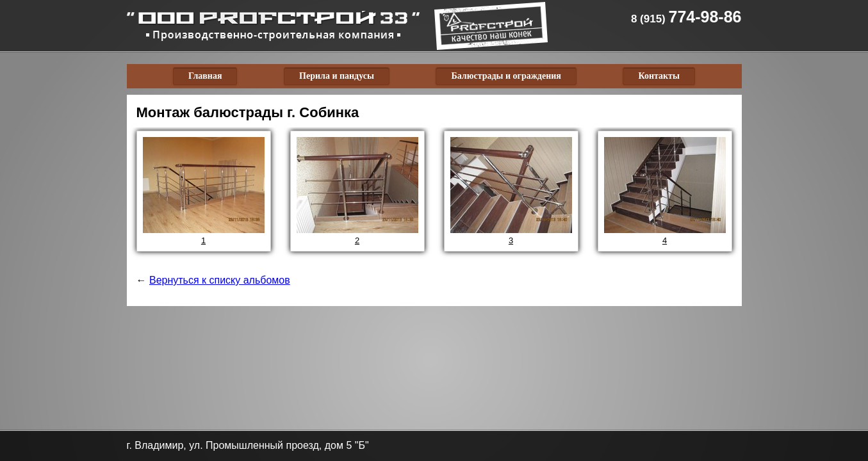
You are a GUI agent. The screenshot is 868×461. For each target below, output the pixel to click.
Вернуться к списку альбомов (220, 280)
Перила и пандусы (337, 76)
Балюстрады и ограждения (506, 76)
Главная (205, 76)
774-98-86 (686, 17)
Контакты (659, 76)
